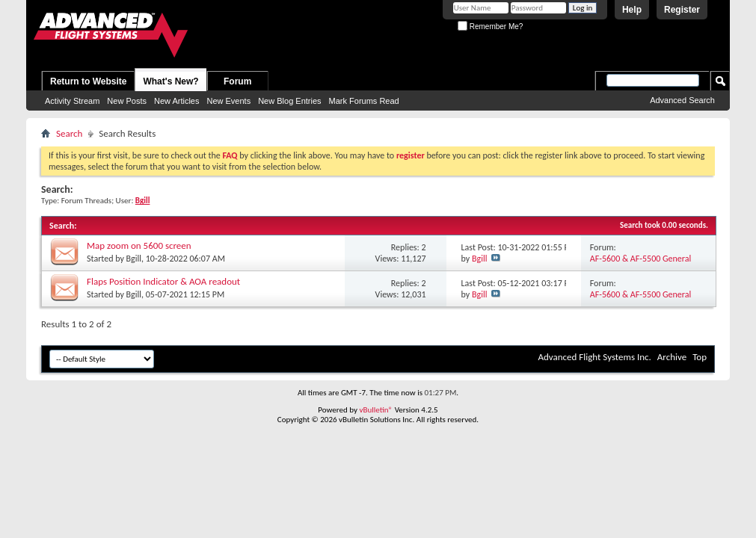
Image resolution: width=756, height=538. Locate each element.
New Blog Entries (289, 101)
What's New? (170, 81)
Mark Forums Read (364, 101)
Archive (672, 357)
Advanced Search (682, 100)
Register (682, 10)
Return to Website (88, 81)
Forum (237, 81)
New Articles (177, 101)
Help (632, 10)
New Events (228, 101)
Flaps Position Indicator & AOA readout (163, 281)
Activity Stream (72, 101)
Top (700, 357)
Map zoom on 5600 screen (139, 245)
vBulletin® (376, 410)
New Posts (127, 101)
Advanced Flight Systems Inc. (594, 357)
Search (69, 133)
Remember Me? (490, 27)
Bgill (134, 259)
